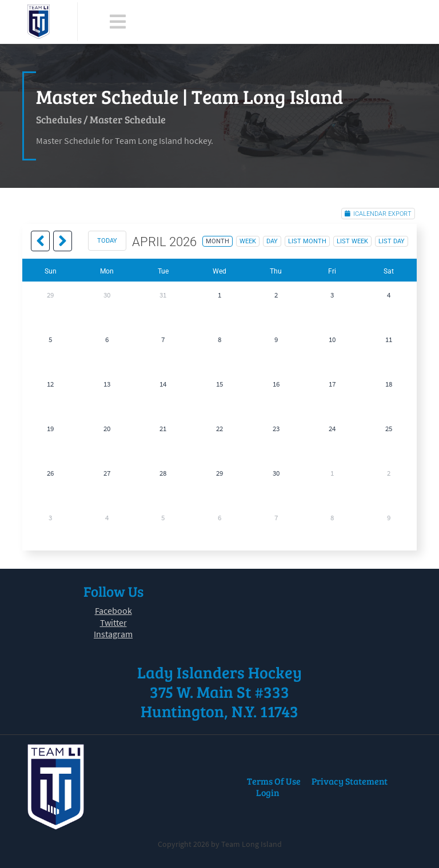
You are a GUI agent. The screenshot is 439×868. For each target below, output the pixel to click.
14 (163, 384)
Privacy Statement (350, 781)
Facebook (113, 610)
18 (389, 384)
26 (50, 473)
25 (389, 429)
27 (107, 473)
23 (276, 429)
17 (332, 384)
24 (332, 429)
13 (107, 384)
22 (219, 429)
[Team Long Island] (39, 22)
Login (268, 792)
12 (50, 384)
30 (107, 295)
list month (307, 241)
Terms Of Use (274, 781)
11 (389, 339)
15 (219, 384)
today (107, 241)
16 (276, 384)
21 (163, 429)
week (248, 241)
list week (352, 241)
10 (332, 339)
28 (163, 473)
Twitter (113, 622)
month (217, 241)
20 (107, 429)
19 (50, 429)
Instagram (113, 634)
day (272, 241)
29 (50, 295)
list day (392, 241)
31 (163, 295)
